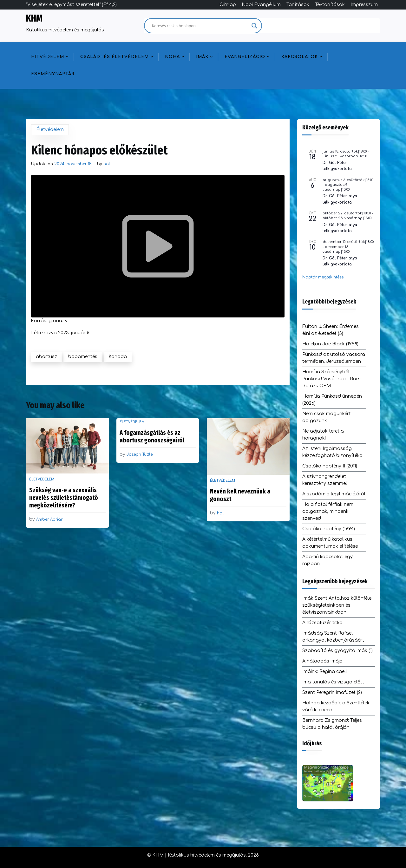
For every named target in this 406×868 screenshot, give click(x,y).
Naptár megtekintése (323, 277)
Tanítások (298, 5)
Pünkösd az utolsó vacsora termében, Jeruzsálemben (334, 358)
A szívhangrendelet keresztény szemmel (325, 480)
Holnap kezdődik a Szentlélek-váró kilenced (337, 706)
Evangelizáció (245, 57)
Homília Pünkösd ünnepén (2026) (332, 400)
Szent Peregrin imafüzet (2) (332, 692)
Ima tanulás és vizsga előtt (333, 682)
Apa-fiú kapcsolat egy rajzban (327, 560)
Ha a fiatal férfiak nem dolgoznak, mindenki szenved (328, 511)
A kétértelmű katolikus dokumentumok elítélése (330, 543)
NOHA (172, 57)
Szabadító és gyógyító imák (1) (337, 651)
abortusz (46, 357)
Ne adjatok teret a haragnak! (323, 435)
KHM (34, 18)
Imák (202, 57)
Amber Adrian (50, 519)
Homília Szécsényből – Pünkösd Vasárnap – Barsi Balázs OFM (332, 379)
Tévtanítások (330, 5)
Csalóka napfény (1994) (329, 529)
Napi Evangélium (261, 5)
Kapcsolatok (300, 57)
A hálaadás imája (322, 661)
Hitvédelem (48, 57)
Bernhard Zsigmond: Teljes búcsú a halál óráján (332, 724)
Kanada (118, 357)
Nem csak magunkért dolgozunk (327, 417)
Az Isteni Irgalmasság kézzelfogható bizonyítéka (332, 452)
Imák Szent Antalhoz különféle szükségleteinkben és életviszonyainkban (337, 605)
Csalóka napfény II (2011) (330, 466)
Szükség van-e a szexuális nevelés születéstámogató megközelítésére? (64, 498)
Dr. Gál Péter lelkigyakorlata (337, 166)
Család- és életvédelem (115, 57)
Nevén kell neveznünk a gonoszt (240, 495)
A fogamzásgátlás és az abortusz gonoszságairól (152, 436)
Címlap (228, 5)
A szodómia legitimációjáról (334, 494)
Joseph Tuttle (140, 454)
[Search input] (200, 26)
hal (107, 164)
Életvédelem (50, 130)
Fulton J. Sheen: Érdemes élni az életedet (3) (331, 330)
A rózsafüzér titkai (323, 623)
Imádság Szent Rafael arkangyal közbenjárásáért (333, 637)
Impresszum (364, 5)
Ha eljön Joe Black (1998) (330, 344)
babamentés (83, 357)
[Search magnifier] (254, 26)
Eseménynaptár (53, 74)
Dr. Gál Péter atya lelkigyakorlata (340, 199)
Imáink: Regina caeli (324, 672)
